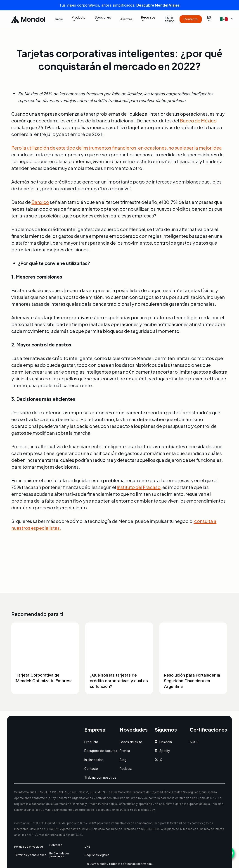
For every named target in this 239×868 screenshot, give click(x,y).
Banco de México (198, 120)
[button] (91, 742)
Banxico (40, 202)
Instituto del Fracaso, (139, 487)
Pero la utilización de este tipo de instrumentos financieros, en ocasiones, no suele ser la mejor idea (117, 148)
